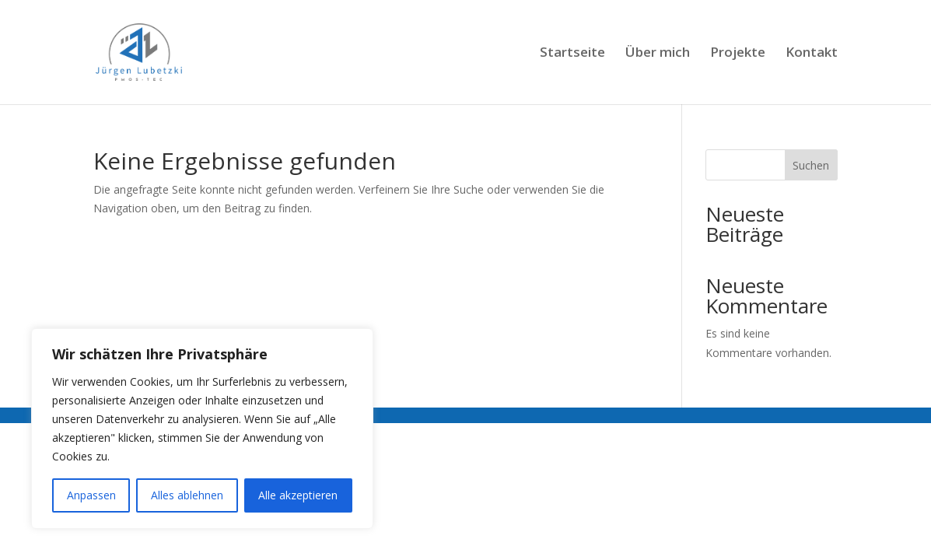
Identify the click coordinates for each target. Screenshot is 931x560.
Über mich (658, 54)
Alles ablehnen (187, 495)
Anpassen (91, 495)
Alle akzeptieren (298, 495)
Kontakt (812, 54)
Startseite (572, 54)
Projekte (738, 54)
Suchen (811, 165)
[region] (202, 429)
